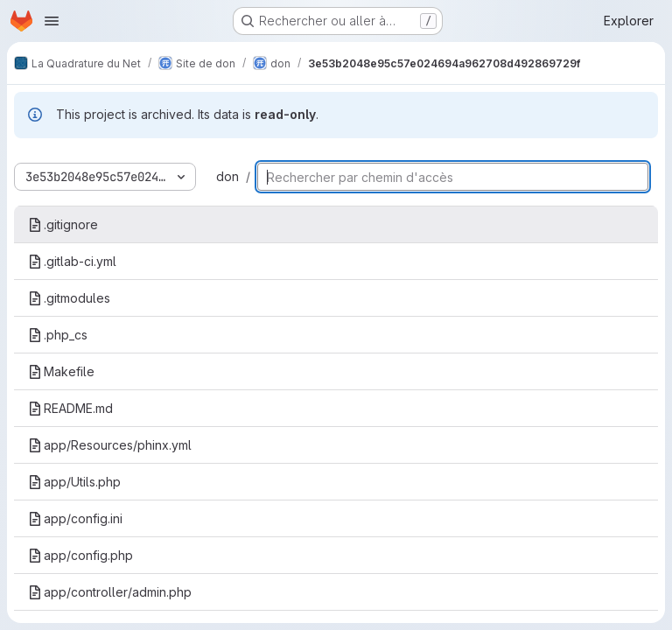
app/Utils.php (74, 482)
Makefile (61, 371)
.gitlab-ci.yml (72, 261)
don (227, 176)
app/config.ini (75, 518)
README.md (70, 408)
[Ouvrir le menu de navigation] (52, 21)
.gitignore (63, 224)
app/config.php (80, 555)
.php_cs (58, 335)
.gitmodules (69, 298)
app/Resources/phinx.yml (110, 445)
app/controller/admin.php (110, 592)
